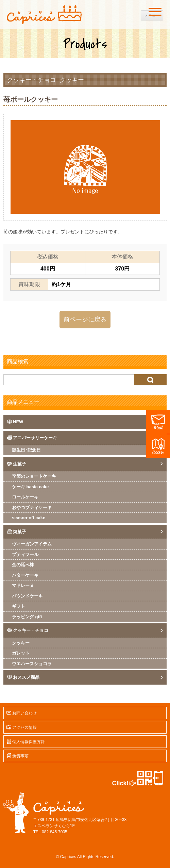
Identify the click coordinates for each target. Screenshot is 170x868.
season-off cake (29, 518)
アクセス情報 (24, 727)
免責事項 (20, 756)
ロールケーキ (25, 497)
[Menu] (155, 12)
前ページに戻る (85, 320)
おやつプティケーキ (32, 507)
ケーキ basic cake (30, 487)
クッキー (72, 80)
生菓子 (20, 464)
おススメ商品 (26, 677)
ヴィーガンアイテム (32, 544)
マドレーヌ (23, 585)
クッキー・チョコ (32, 80)
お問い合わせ (24, 713)
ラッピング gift (27, 617)
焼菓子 (20, 532)
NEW (18, 422)
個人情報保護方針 (29, 742)
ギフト (19, 606)
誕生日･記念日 (26, 450)
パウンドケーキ (27, 596)
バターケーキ (25, 575)
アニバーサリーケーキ (35, 438)
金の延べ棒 (23, 565)
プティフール (25, 554)
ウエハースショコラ (32, 664)
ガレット (21, 653)
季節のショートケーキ (34, 476)
